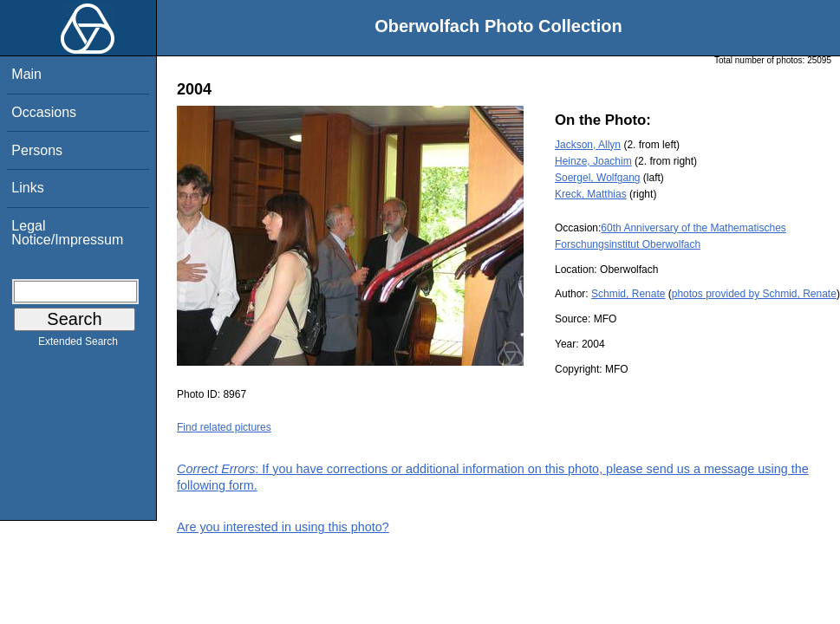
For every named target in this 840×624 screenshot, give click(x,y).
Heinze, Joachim (593, 161)
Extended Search (78, 345)
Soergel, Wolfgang (598, 178)
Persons (37, 150)
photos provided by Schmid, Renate (754, 294)
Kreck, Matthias (591, 194)
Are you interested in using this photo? (283, 527)
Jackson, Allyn (588, 145)
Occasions (44, 112)
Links (27, 188)
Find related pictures (224, 427)
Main (26, 74)
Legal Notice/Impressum (67, 233)
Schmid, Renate (628, 294)
